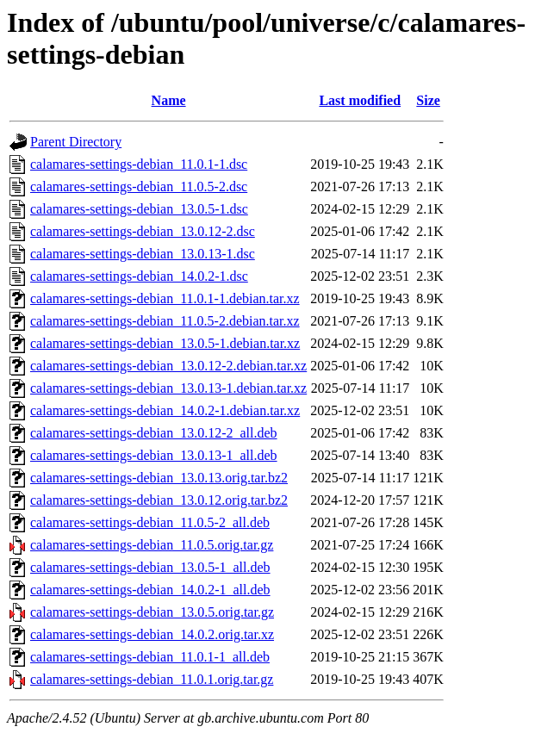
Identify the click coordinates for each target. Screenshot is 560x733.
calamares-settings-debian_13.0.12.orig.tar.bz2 (159, 500)
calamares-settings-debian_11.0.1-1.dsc (139, 164)
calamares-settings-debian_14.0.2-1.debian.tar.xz (165, 410)
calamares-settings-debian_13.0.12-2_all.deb (154, 433)
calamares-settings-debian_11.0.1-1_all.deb (150, 657)
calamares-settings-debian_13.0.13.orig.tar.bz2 (159, 478)
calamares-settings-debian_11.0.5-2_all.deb (150, 522)
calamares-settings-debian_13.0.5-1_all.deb (150, 567)
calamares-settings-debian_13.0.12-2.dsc (143, 231)
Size (428, 100)
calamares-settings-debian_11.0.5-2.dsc (139, 186)
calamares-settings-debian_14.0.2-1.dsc (139, 276)
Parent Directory (76, 142)
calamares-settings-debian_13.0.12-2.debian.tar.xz (168, 366)
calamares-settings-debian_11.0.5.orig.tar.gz (152, 545)
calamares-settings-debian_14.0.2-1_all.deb (150, 590)
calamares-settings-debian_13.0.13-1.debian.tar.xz (168, 388)
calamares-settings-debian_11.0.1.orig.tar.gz (152, 679)
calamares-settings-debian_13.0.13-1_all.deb (154, 455)
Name (169, 100)
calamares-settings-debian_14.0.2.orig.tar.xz (152, 634)
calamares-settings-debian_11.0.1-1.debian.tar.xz (165, 298)
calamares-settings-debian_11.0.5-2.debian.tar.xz (165, 321)
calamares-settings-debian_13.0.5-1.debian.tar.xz (165, 343)
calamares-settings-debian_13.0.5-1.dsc (139, 209)
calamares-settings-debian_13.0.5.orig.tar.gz (152, 612)
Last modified (360, 100)
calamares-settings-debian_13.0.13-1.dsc (143, 254)
